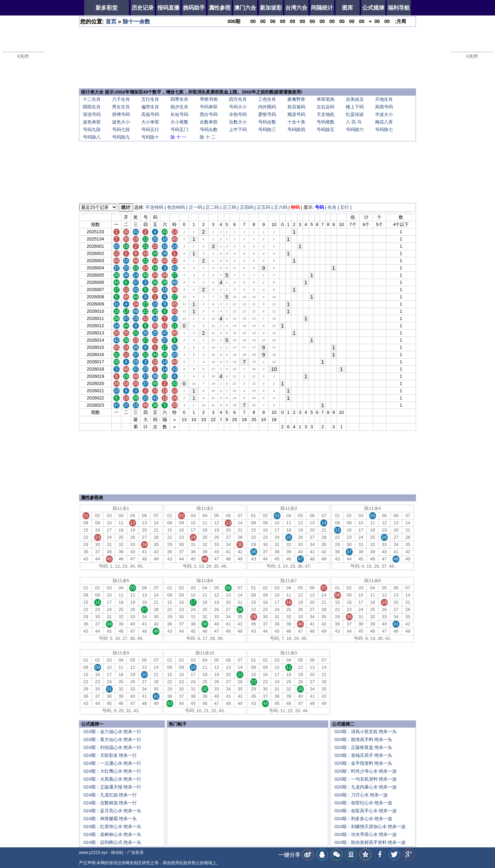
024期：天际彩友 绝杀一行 (110, 755)
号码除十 (150, 137)
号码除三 (267, 130)
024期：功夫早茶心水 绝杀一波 (366, 834)
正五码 (263, 207)
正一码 (195, 207)
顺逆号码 (296, 114)
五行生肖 (150, 99)
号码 (319, 207)
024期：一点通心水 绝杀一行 (112, 763)
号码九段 (92, 130)
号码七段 (121, 130)
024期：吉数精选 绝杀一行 (110, 803)
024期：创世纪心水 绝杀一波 (363, 803)
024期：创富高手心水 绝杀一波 (366, 811)
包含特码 (176, 207)
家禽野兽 (296, 99)
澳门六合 (245, 8)
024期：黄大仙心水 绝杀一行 (112, 740)
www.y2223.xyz (93, 853)
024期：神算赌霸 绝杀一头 (110, 819)
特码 (295, 207)
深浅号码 (92, 114)
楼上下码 (355, 107)
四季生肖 (179, 99)
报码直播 (168, 8)
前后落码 (296, 107)
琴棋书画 (209, 99)
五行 (344, 207)
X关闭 (23, 56)
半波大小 (384, 114)
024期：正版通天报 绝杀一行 (112, 787)
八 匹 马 (354, 122)
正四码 (247, 207)
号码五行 (150, 130)
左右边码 (326, 107)
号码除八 (92, 137)
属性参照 (220, 8)
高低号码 (150, 114)
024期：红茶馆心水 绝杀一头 (112, 827)
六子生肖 (121, 99)
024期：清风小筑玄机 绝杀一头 (366, 732)
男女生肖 (121, 107)
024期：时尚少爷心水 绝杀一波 (366, 771)
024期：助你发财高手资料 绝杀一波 (370, 842)
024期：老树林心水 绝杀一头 (112, 834)
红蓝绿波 (355, 114)
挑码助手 (194, 8)
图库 (348, 8)
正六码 (281, 207)
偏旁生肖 (150, 107)
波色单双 (92, 122)
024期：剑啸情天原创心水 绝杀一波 (370, 827)
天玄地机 (326, 114)
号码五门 (179, 130)
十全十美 (296, 122)
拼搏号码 (121, 114)
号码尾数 (326, 122)
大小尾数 (179, 122)
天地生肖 (384, 99)
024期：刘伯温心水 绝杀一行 (112, 747)
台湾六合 (296, 8)
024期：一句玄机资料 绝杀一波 (366, 779)
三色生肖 (267, 99)
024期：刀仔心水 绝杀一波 (361, 795)
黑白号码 (209, 114)
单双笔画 (326, 99)
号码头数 (209, 130)
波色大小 (121, 122)
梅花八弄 (384, 122)
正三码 (229, 207)
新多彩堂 (107, 8)
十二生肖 (92, 99)
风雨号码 (384, 107)
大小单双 (150, 122)
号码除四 (296, 130)
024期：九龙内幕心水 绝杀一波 (366, 787)
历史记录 (143, 8)
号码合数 (267, 122)
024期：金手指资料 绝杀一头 (363, 763)
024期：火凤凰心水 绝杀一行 (112, 779)
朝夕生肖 (179, 107)
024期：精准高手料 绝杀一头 (363, 740)
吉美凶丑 (355, 99)
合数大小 (238, 122)
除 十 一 (178, 137)
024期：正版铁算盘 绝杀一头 (363, 747)
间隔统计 (322, 8)
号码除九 (121, 137)
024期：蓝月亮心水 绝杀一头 (112, 811)
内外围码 (267, 107)
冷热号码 (238, 114)
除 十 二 (208, 137)
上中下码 (238, 130)
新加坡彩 (271, 8)
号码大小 (238, 107)
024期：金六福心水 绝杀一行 (112, 732)
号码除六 (355, 130)
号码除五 (326, 130)
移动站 (117, 853)
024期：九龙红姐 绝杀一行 (110, 795)
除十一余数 (136, 22)
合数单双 (209, 122)
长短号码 (179, 114)
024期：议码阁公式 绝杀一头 (112, 842)
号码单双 (209, 107)
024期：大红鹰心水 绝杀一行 (112, 771)
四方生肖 (238, 99)
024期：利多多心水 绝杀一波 (363, 819)
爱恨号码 (267, 114)
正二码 (212, 207)
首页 (111, 22)
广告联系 (135, 853)
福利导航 (399, 8)
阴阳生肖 (92, 107)
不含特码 (154, 207)
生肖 (332, 207)
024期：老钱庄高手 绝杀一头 (363, 755)
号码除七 (384, 130)
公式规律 (373, 8)
